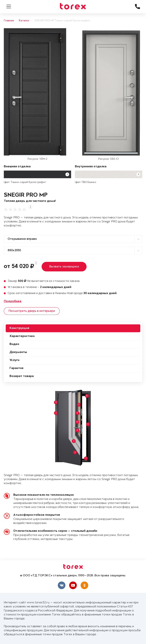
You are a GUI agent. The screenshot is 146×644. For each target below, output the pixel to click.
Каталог (24, 21)
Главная (9, 21)
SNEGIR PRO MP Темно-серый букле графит (62, 21)
